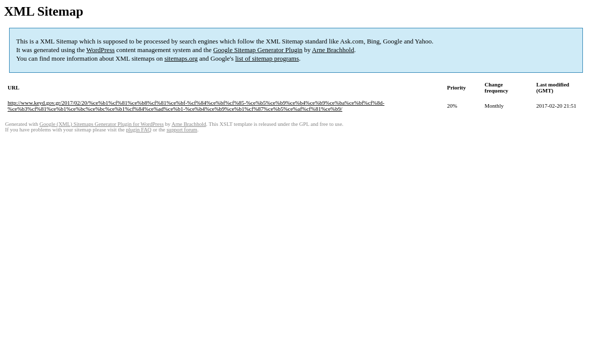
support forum (182, 130)
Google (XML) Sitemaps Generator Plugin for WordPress (102, 124)
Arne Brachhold (333, 50)
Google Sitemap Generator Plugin (258, 50)
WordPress (101, 50)
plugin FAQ (139, 130)
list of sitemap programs (267, 58)
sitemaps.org (181, 58)
